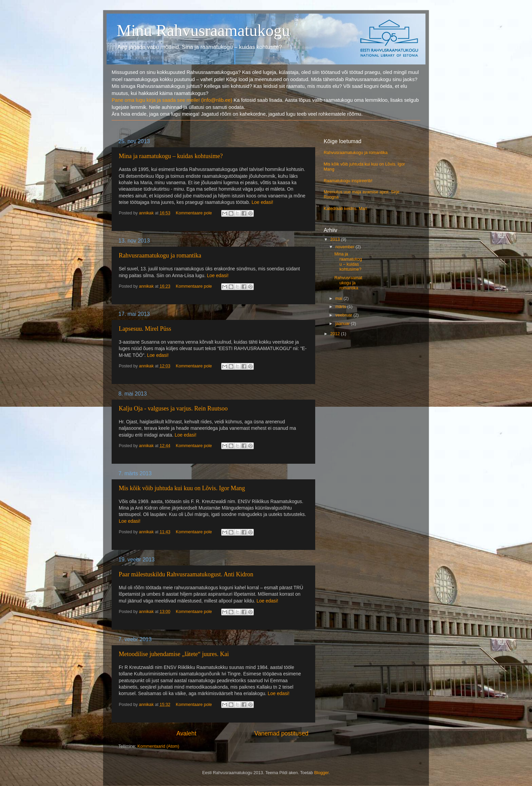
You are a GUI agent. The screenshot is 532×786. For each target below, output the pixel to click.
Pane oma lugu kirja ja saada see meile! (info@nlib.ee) (172, 100)
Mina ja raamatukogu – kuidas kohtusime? (171, 156)
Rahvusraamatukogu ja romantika (160, 255)
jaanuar (343, 324)
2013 (336, 239)
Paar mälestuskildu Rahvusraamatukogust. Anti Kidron (186, 574)
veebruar (345, 315)
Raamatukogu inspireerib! (348, 181)
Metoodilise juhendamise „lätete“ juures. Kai (174, 654)
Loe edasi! (262, 202)
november (346, 247)
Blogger (321, 773)
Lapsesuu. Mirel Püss (145, 329)
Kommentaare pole (194, 213)
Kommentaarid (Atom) (158, 746)
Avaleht (186, 733)
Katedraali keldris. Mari (345, 209)
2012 (336, 334)
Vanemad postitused (281, 733)
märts (341, 307)
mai (340, 299)
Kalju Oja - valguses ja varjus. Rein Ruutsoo (173, 408)
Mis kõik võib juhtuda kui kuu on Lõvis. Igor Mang (182, 488)
